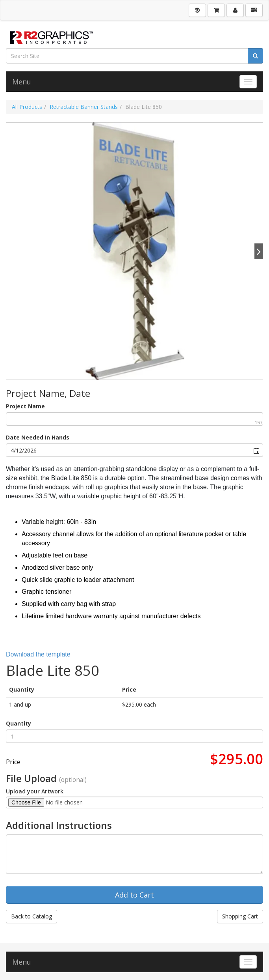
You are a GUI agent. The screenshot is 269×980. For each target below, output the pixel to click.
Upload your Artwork (35, 791)
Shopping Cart (240, 916)
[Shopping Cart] (216, 10)
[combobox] (128, 450)
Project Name (25, 406)
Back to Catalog (32, 916)
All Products (27, 107)
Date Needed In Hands (38, 437)
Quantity (19, 723)
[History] (197, 10)
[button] (256, 450)
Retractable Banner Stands (84, 107)
